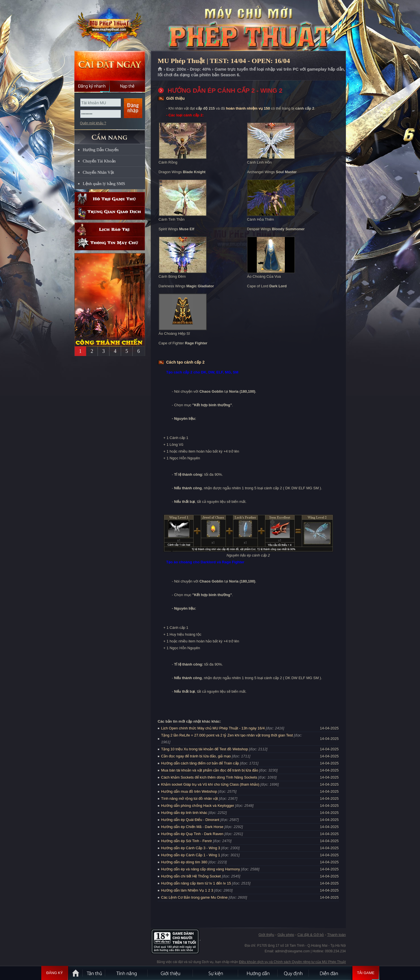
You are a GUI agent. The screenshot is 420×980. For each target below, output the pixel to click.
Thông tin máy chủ (110, 243)
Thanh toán (337, 935)
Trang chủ (160, 69)
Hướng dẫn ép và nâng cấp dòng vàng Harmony (201, 869)
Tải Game (366, 973)
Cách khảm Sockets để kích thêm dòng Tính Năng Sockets (210, 777)
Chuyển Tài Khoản (99, 161)
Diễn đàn (330, 973)
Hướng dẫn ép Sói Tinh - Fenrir (187, 841)
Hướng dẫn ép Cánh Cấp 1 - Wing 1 (191, 855)
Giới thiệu (266, 935)
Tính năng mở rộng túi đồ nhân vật (190, 798)
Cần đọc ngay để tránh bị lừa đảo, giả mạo (196, 756)
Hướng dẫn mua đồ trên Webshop (189, 791)
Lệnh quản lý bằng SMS (104, 184)
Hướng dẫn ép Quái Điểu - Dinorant (190, 820)
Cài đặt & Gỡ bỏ (311, 935)
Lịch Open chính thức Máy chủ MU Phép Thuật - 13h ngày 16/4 (213, 728)
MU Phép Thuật (109, 26)
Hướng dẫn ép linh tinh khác (184, 813)
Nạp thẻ (127, 86)
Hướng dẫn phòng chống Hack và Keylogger (198, 806)
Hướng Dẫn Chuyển (101, 150)
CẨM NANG (110, 135)
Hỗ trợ (110, 199)
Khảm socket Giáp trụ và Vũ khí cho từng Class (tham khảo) (210, 784)
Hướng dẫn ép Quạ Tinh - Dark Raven (192, 834)
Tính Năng (127, 973)
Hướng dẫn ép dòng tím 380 (184, 862)
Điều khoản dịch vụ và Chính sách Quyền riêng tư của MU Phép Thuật (292, 962)
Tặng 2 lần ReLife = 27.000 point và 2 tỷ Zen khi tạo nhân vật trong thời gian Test (227, 735)
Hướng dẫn (258, 973)
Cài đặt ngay (110, 66)
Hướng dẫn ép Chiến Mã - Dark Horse (192, 827)
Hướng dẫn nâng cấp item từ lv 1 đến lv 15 (196, 883)
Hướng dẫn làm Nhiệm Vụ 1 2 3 (187, 890)
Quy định (294, 973)
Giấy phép (286, 935)
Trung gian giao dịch (110, 213)
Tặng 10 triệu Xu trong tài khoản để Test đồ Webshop (205, 749)
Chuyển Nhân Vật (99, 172)
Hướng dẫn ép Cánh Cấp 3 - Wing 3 (191, 848)
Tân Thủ (94, 973)
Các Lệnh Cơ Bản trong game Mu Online (194, 897)
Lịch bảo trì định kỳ (110, 230)
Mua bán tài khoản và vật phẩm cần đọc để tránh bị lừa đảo (210, 770)
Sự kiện (216, 973)
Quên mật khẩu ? (93, 123)
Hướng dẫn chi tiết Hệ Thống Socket (191, 876)
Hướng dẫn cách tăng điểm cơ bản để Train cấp (200, 763)
